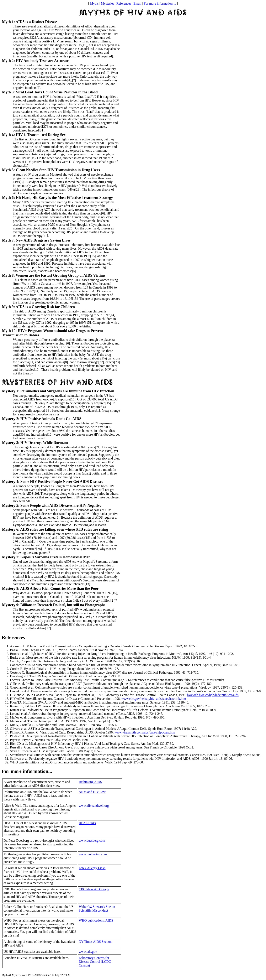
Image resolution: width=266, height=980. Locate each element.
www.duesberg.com (92, 841)
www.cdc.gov (88, 952)
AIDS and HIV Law (92, 792)
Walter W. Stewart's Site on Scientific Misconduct (97, 909)
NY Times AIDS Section (95, 942)
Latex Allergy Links (92, 868)
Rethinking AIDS (90, 782)
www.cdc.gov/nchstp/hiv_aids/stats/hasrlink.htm (154, 699)
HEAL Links (87, 823)
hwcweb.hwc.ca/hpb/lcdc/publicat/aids (213, 695)
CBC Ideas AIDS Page (94, 889)
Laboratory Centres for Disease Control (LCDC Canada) (95, 962)
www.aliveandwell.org (94, 806)
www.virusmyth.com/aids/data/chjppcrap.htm (145, 732)
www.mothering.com (93, 854)
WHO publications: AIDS (96, 920)
